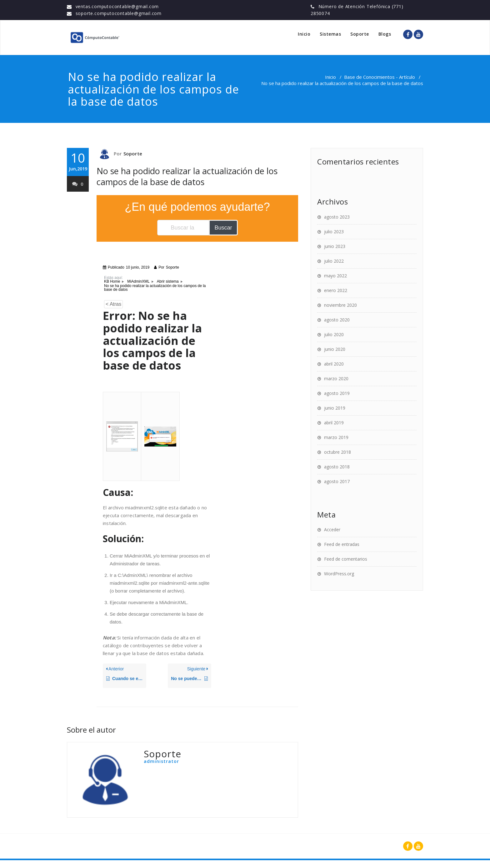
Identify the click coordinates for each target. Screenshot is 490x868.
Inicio (304, 34)
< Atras (113, 304)
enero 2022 (336, 290)
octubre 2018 (337, 452)
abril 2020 (334, 364)
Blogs (385, 34)
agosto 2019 (337, 393)
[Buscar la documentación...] (184, 228)
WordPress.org (339, 574)
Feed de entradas (342, 544)
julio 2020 (334, 334)
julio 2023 (334, 232)
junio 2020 (335, 349)
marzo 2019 (336, 437)
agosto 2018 (337, 467)
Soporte (360, 34)
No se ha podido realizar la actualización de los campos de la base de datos (187, 176)
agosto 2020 (337, 320)
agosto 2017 (337, 481)
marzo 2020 (336, 378)
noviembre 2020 (340, 305)
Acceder (332, 530)
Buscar (223, 228)
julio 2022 (334, 261)
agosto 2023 (337, 217)
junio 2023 (335, 246)
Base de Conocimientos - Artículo (380, 77)
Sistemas (330, 34)
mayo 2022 (335, 276)
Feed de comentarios (346, 559)
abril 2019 (334, 423)
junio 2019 (335, 408)
